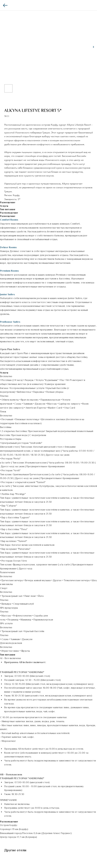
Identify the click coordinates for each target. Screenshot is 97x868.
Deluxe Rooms (8, 248)
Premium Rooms (9, 271)
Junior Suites (7, 295)
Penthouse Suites (10, 322)
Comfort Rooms (9, 220)
